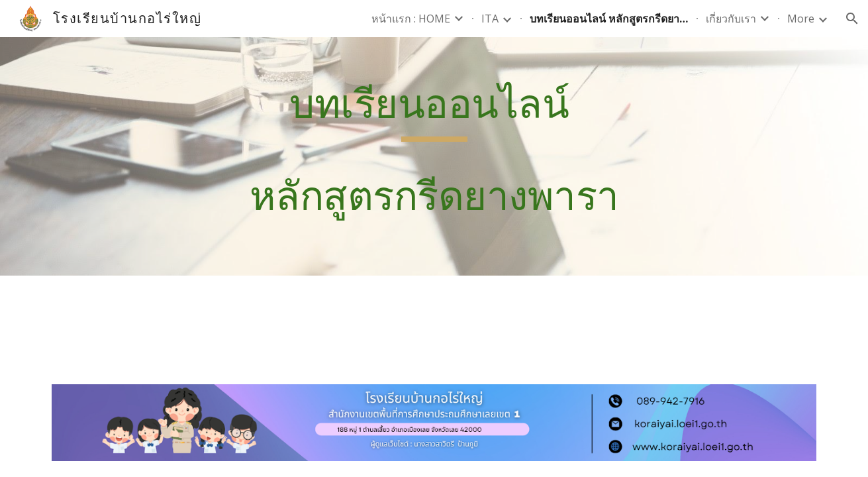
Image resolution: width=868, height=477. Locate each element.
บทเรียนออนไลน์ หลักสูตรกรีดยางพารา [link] (609, 19)
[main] (434, 156)
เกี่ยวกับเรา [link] (731, 19)
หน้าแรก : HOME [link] (411, 19)
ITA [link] (490, 19)
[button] (852, 19)
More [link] (801, 19)
